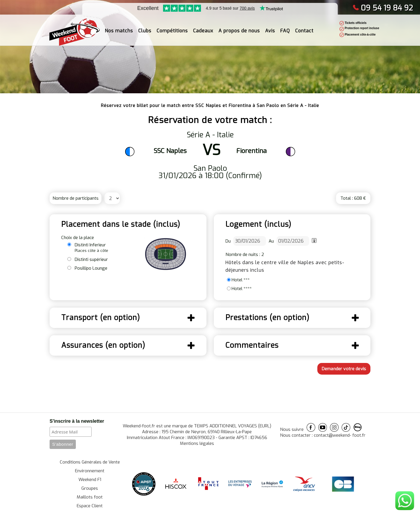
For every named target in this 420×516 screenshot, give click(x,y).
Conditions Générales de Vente (90, 462)
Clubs (145, 27)
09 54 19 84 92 (383, 8)
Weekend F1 (90, 480)
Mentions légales (197, 443)
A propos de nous (239, 27)
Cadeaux (203, 27)
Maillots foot (90, 497)
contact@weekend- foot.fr (340, 435)
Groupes (90, 488)
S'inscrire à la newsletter (77, 421)
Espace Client (90, 506)
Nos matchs (119, 27)
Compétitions (172, 27)
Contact (304, 27)
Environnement (90, 471)
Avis (270, 27)
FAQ (285, 27)
